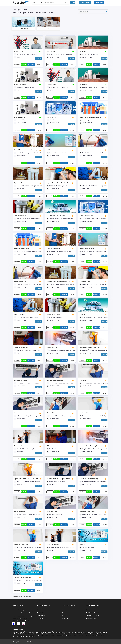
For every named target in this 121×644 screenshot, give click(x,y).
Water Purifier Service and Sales (90, 117)
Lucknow (56, 631)
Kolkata (49, 631)
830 (39, 229)
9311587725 (99, 2)
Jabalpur (61, 633)
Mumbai (29, 631)
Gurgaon (24, 631)
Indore (60, 631)
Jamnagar (92, 635)
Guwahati (89, 633)
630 (39, 130)
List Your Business (91, 610)
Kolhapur (80, 635)
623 (72, 196)
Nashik (14, 633)
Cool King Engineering (21, 347)
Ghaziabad (18, 635)
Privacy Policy (41, 616)
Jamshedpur (98, 634)
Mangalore (15, 637)
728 (39, 525)
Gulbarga (87, 635)
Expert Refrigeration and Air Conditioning (26, 479)
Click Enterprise (85, 282)
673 (105, 163)
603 (72, 558)
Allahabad (45, 633)
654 (39, 163)
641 (105, 558)
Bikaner (47, 635)
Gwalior (57, 633)
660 (72, 360)
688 (72, 459)
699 (72, 229)
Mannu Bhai (83, 51)
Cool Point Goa (52, 512)
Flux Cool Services (53, 413)
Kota (79, 633)
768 (72, 328)
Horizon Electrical (85, 183)
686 (39, 97)
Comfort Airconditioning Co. (89, 446)
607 (72, 492)
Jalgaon (43, 635)
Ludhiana (81, 631)
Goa (74, 634)
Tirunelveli (23, 635)
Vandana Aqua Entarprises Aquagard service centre (59, 282)
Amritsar (105, 633)
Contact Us (40, 619)
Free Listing (85, 2)
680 (105, 229)
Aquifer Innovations (53, 314)
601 (40, 426)
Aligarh (19, 634)
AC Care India (51, 51)
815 (72, 295)
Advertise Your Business (93, 616)
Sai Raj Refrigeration (21, 545)
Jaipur (52, 631)
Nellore (56, 634)
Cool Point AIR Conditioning (89, 479)
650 (105, 525)
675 (105, 97)
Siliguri (77, 634)
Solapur (101, 633)
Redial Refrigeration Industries (90, 347)
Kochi (57, 635)
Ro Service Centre (20, 282)
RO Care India (19, 51)
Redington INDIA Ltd (21, 380)
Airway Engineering (53, 545)
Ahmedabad (44, 631)
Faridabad (89, 631)
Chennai (17, 631)
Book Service (31, 64)
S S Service (50, 150)
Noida (34, 634)
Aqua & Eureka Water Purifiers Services (59, 183)
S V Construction (52, 347)
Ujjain (14, 635)
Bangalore (33, 631)
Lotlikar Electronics (20, 216)
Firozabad (103, 634)
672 (105, 262)
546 (105, 393)
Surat (93, 631)
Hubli (81, 634)
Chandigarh (83, 633)
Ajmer (59, 634)
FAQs (63, 616)
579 (72, 525)
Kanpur (96, 631)
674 (39, 65)
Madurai (93, 633)
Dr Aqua (82, 545)
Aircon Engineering (20, 512)
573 (39, 558)
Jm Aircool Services (86, 413)
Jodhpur (104, 631)
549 (39, 591)
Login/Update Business (93, 613)
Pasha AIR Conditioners (87, 512)
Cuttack (48, 634)
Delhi (21, 631)
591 (72, 393)
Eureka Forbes (51, 117)
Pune (14, 631)
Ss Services (83, 314)
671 (105, 65)
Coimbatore (66, 633)
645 (105, 130)
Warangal (92, 634)
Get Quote (24, 64)
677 (39, 262)
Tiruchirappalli (29, 635)
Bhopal (67, 631)
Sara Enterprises (19, 314)
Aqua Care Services (86, 216)
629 (72, 262)
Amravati (51, 635)
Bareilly (35, 635)
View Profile (17, 64)
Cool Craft (83, 380)
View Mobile (39, 58)
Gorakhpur (38, 634)
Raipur (76, 633)
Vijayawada (72, 633)
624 (39, 393)
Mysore (97, 633)
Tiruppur (39, 635)
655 (72, 130)
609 (39, 459)
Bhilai (55, 635)
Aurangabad (35, 633)
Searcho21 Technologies (51, 642)
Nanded (75, 635)
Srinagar (30, 633)
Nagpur (100, 631)
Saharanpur (70, 634)
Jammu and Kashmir (30, 637)
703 (72, 97)
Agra (85, 631)
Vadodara (15, 634)
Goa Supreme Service (54, 249)
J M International (20, 446)
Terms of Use (41, 613)
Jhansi (62, 634)
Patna (78, 631)
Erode (19, 637)
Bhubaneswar (29, 634)
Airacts (16, 413)
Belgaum (23, 637)
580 (39, 492)
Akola (83, 635)
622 (39, 295)
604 (105, 295)
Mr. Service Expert (20, 84)
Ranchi (53, 633)
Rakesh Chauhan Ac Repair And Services (59, 479)
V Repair (50, 446)
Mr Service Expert (20, 117)
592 (39, 196)
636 (105, 426)
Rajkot (21, 633)
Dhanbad (40, 633)
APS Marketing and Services (56, 216)
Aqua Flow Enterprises (21, 249)
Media (63, 613)
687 (72, 65)
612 (105, 492)
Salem (88, 634)
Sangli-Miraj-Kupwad (99, 635)
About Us (40, 610)
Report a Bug (65, 619)
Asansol (52, 634)
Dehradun (43, 634)
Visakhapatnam (72, 631)
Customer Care (66, 610)
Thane (63, 631)
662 (72, 163)
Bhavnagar (62, 635)
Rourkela (71, 635)
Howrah (50, 633)
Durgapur (67, 635)
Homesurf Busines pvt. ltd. (23, 577)
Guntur (66, 634)
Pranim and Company (87, 150)
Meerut (18, 633)
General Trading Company (56, 380)
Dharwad (84, 634)
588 (72, 426)
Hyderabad (38, 631)
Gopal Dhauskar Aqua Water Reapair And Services (26, 150)
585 (39, 360)
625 (105, 360)
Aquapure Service (20, 183)
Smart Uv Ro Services (87, 249)
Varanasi (25, 633)
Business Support (91, 619)
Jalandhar (24, 634)
